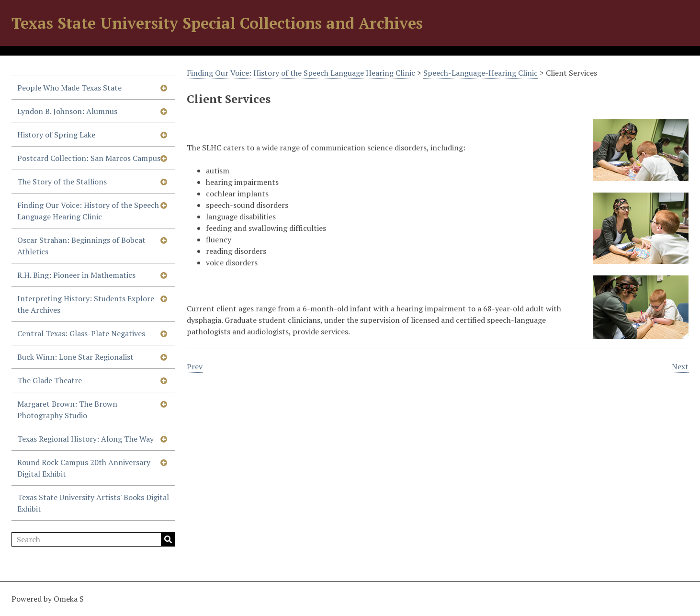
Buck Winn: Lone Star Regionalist (75, 357)
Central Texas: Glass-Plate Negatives (81, 333)
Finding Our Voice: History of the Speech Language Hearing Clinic (88, 211)
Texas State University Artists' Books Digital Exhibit (93, 503)
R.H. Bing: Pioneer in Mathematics (76, 275)
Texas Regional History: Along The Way (85, 439)
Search (168, 539)
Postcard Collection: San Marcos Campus (89, 158)
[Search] (93, 539)
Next (680, 366)
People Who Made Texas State (69, 88)
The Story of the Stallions (62, 182)
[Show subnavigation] (164, 88)
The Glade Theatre (50, 380)
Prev (195, 366)
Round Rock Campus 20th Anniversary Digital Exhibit (84, 468)
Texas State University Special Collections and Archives (217, 23)
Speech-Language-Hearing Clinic (480, 73)
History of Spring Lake (56, 135)
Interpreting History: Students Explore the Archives (86, 304)
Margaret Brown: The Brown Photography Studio (67, 410)
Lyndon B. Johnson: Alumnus (67, 111)
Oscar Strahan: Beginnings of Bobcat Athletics (81, 246)
